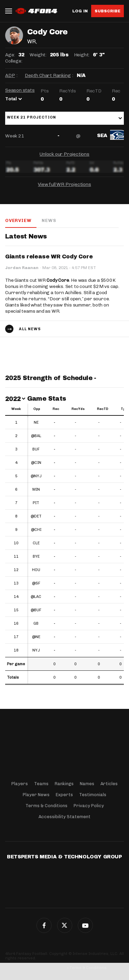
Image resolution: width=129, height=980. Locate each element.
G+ (85, 925)
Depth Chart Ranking (48, 75)
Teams (41, 784)
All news (30, 329)
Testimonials (93, 795)
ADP (10, 75)
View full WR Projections (64, 184)
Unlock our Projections (64, 154)
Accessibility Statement (64, 817)
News (49, 220)
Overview (18, 220)
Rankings (64, 784)
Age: (10, 55)
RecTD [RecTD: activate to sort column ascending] (103, 409)
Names (87, 784)
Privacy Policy (89, 806)
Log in (80, 11)
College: (14, 61)
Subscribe (107, 11)
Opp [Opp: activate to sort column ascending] (37, 409)
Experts (64, 795)
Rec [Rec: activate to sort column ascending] (56, 409)
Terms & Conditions (46, 806)
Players (20, 784)
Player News (36, 795)
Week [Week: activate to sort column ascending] (16, 409)
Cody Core (58, 280)
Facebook (44, 925)
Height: (82, 55)
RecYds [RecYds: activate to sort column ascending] (78, 409)
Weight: (38, 55)
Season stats (20, 90)
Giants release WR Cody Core (49, 257)
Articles (109, 784)
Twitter (65, 925)
